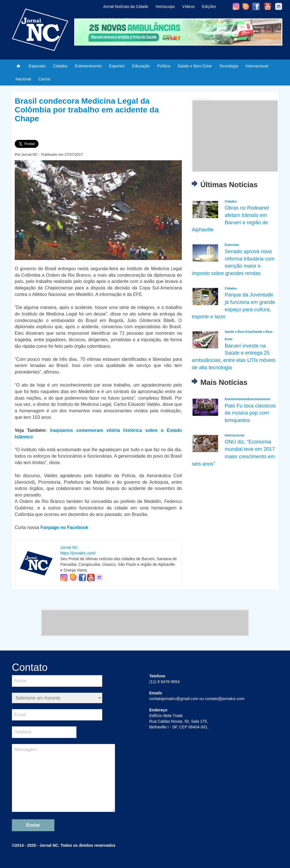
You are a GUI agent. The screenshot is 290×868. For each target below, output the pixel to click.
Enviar (33, 825)
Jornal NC (69, 547)
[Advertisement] (235, 136)
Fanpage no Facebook (64, 527)
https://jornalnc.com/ (78, 553)
